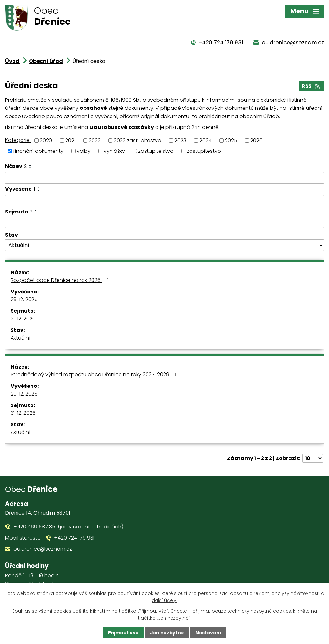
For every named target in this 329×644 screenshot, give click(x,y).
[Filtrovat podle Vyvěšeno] (164, 201)
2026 (256, 140)
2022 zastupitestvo (138, 140)
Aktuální (20, 338)
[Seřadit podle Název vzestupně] (30, 165)
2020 (46, 140)
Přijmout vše (123, 633)
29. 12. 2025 (24, 299)
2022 (95, 140)
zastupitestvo (204, 151)
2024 (206, 140)
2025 (231, 140)
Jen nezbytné (167, 633)
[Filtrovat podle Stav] (164, 245)
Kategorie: (18, 140)
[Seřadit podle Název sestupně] (30, 168)
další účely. (164, 600)
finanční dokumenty (38, 151)
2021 (70, 140)
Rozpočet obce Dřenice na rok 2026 (61, 280)
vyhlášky (114, 151)
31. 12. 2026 (23, 319)
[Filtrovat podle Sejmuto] (164, 222)
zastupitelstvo (156, 151)
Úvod (12, 61)
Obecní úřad (46, 61)
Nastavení (208, 633)
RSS (311, 86)
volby (84, 151)
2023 (180, 140)
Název (16, 166)
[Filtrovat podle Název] (164, 178)
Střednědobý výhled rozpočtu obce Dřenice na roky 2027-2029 (95, 374)
